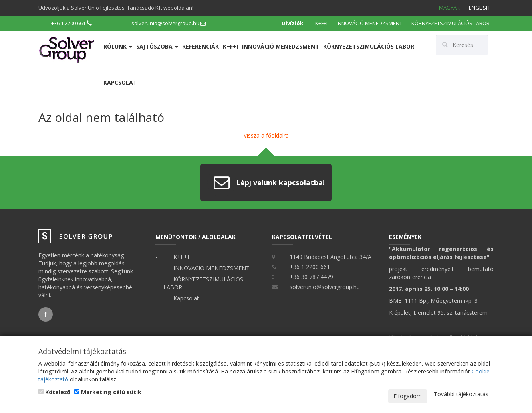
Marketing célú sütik (108, 392)
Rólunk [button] (118, 46)
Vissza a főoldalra (266, 135)
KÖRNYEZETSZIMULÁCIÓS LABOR (451, 23)
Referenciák (200, 46)
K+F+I (321, 23)
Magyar (449, 8)
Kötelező (55, 392)
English (479, 8)
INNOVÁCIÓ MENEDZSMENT (369, 23)
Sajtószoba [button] (157, 46)
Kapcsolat (120, 82)
